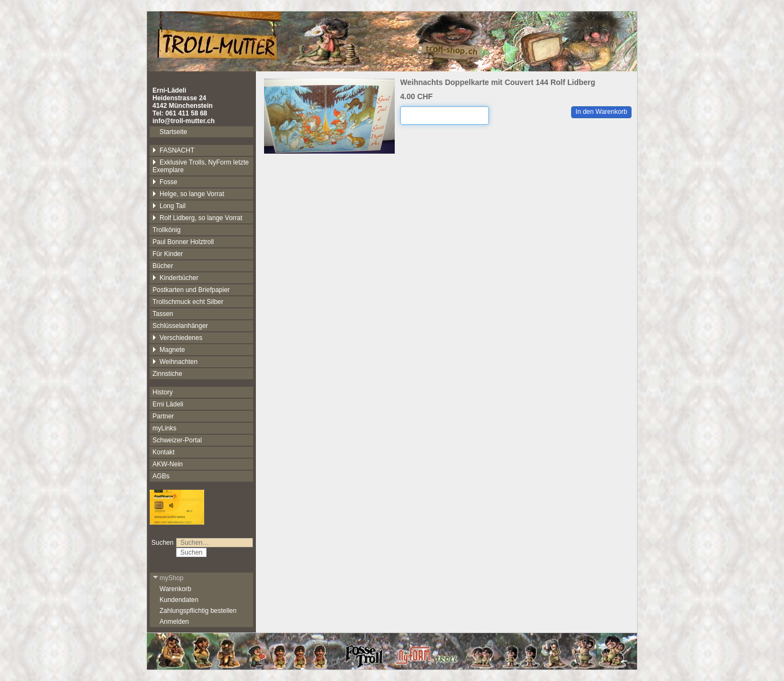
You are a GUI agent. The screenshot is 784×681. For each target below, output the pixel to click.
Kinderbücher (175, 278)
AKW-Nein (168, 464)
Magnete (169, 350)
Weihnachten (175, 362)
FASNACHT (173, 150)
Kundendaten (179, 600)
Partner (163, 416)
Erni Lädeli (168, 404)
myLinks (164, 428)
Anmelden (174, 622)
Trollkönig (167, 230)
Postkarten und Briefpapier (191, 290)
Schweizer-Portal (177, 440)
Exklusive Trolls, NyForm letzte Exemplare (201, 166)
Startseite (173, 132)
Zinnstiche (167, 374)
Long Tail (169, 206)
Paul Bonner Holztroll (183, 242)
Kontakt (164, 452)
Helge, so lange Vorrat (188, 194)
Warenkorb (175, 589)
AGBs (161, 476)
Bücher (163, 266)
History (163, 392)
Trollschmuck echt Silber (188, 302)
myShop (168, 578)
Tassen (163, 314)
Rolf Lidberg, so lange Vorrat (197, 218)
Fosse (165, 182)
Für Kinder (168, 254)
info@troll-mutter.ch (183, 121)
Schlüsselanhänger (180, 326)
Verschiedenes (177, 338)
